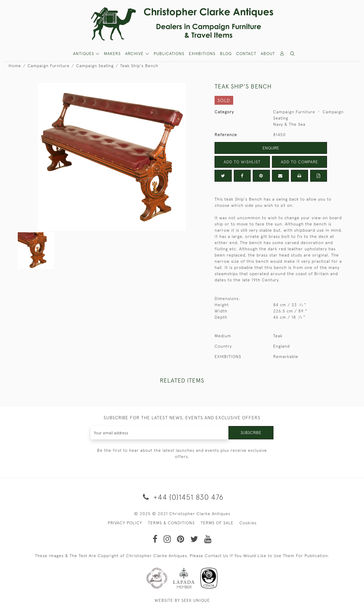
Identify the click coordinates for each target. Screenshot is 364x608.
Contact (246, 54)
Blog (226, 54)
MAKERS (112, 54)
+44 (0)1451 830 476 (182, 497)
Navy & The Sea (289, 124)
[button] (293, 54)
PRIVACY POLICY (125, 523)
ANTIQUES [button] (84, 54)
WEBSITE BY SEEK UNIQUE (182, 600)
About (268, 54)
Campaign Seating (95, 66)
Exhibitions (202, 54)
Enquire (271, 148)
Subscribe (251, 433)
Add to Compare (299, 162)
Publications (169, 54)
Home (15, 66)
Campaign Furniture (49, 66)
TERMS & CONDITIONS (171, 523)
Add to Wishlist (242, 162)
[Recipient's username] (160, 433)
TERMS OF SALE (217, 523)
